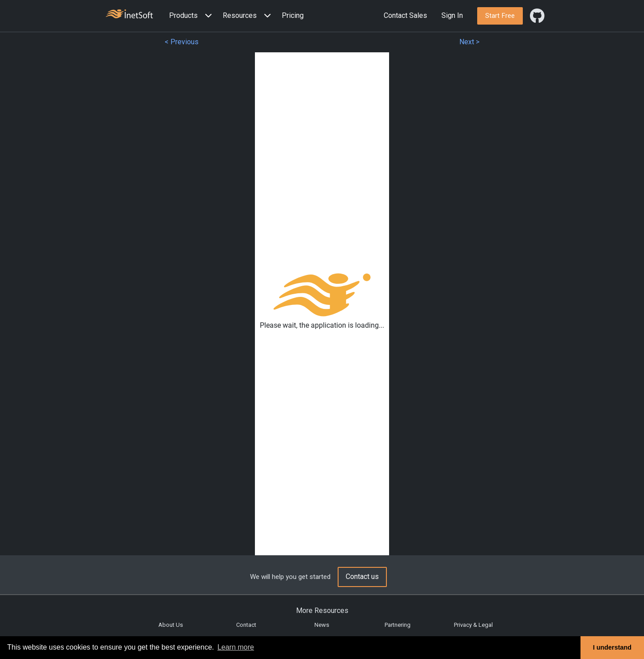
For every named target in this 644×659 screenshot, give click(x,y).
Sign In (452, 15)
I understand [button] (612, 647)
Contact (246, 625)
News (322, 625)
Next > (469, 42)
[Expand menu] (207, 16)
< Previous (182, 42)
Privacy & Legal (473, 625)
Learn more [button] (236, 647)
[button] (192, 16)
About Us (171, 625)
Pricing (293, 15)
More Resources (322, 610)
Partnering (398, 625)
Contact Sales (405, 15)
